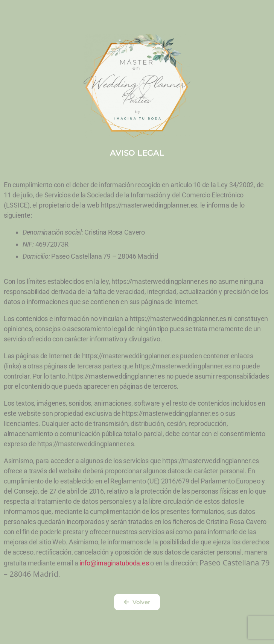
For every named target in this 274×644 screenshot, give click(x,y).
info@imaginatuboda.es (114, 563)
